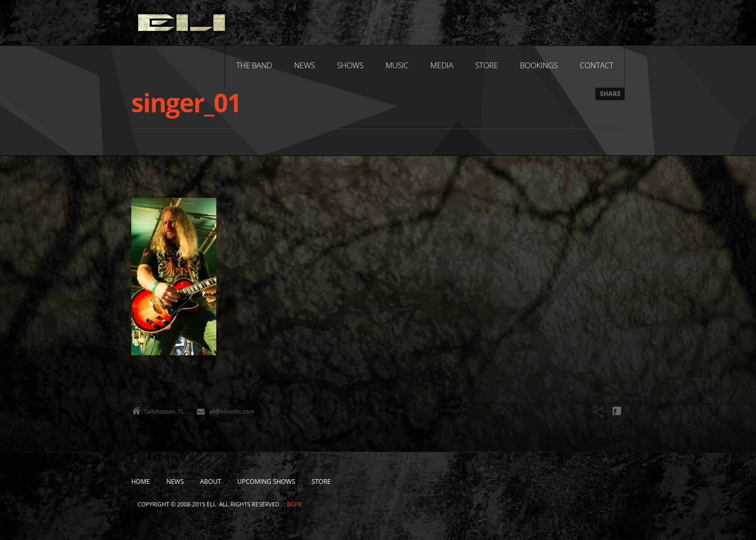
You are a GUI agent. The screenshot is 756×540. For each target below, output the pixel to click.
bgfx (294, 504)
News (304, 65)
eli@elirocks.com (232, 411)
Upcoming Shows (266, 481)
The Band (254, 65)
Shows (350, 65)
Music (397, 65)
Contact (596, 65)
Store (486, 65)
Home (141, 481)
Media (442, 65)
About (211, 481)
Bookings (539, 65)
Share (610, 94)
